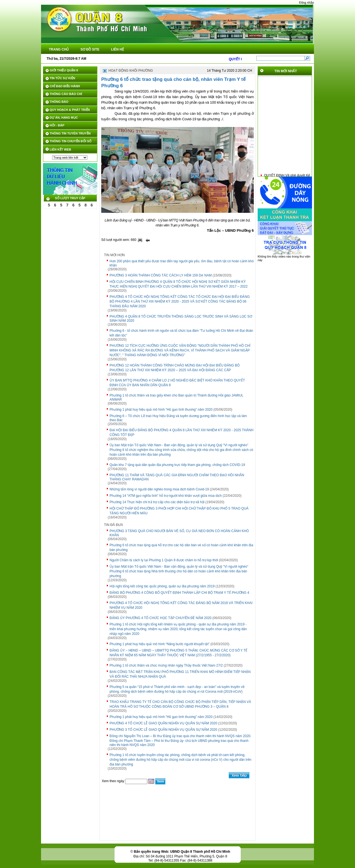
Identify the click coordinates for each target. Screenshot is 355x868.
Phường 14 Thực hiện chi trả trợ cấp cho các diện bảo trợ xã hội (157, 502)
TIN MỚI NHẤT (286, 71)
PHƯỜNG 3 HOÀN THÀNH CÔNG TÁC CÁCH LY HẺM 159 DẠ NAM (161, 275)
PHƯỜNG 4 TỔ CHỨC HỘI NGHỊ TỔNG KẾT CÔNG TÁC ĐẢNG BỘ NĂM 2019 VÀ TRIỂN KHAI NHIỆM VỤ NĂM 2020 (181, 605)
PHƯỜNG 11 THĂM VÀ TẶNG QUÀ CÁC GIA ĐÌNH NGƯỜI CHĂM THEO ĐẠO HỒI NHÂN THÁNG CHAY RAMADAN (177, 477)
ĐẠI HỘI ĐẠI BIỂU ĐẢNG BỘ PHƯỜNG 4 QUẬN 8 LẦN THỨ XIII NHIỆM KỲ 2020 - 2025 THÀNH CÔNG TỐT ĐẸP (182, 432)
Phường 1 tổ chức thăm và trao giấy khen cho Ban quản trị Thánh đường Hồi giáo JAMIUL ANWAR (176, 397)
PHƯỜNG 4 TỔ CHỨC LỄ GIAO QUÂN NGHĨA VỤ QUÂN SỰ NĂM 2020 (163, 723)
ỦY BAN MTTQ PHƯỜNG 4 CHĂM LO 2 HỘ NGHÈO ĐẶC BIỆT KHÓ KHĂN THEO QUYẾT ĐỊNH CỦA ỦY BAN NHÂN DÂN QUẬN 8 (177, 383)
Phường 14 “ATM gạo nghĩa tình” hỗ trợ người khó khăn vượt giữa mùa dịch (166, 496)
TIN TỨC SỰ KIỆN (62, 78)
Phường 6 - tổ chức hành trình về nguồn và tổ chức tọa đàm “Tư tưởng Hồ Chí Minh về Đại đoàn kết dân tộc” (181, 333)
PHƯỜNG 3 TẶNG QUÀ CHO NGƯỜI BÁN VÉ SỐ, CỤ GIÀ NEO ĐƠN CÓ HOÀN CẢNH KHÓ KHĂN (179, 533)
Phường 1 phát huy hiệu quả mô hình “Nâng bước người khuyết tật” (160, 644)
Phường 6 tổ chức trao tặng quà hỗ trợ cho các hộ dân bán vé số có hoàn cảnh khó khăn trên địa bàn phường (181, 548)
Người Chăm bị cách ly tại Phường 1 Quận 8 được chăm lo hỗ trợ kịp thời (164, 560)
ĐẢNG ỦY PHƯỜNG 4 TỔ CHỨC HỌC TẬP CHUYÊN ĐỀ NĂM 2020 (161, 618)
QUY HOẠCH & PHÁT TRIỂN (70, 110)
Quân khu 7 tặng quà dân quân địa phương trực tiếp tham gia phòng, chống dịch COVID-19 (177, 465)
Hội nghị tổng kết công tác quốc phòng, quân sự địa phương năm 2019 (162, 586)
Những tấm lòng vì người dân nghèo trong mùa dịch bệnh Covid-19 (159, 489)
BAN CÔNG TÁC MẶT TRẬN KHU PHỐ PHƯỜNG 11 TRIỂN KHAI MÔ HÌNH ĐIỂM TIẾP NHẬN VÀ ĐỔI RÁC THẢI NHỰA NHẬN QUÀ (180, 674)
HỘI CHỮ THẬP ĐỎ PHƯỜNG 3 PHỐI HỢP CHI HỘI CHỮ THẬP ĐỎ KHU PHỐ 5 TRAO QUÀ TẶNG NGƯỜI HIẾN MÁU (179, 511)
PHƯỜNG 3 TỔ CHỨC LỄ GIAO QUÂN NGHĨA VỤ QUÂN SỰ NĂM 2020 (163, 730)
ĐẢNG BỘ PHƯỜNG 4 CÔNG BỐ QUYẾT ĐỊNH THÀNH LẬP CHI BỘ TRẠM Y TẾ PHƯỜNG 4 (179, 593)
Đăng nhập (306, 3)
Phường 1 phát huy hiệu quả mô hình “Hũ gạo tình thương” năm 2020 (161, 410)
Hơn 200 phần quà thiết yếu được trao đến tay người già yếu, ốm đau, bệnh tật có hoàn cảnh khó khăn (182, 263)
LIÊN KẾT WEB (60, 149)
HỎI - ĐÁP (57, 125)
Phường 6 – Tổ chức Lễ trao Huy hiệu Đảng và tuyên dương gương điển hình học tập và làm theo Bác (178, 418)
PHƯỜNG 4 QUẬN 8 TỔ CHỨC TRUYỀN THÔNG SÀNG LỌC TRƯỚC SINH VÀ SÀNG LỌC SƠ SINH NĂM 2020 (181, 319)
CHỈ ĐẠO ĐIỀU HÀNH (65, 86)
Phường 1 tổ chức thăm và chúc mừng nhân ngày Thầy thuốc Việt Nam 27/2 (166, 665)
